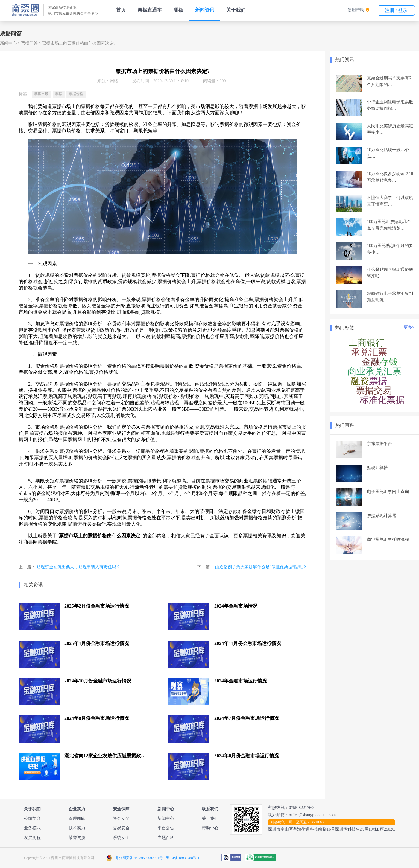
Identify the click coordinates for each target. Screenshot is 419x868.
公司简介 (32, 818)
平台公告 (166, 828)
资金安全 (121, 818)
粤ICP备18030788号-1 (183, 858)
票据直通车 (150, 10)
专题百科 (166, 838)
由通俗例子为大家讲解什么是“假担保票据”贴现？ (261, 567)
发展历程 (32, 838)
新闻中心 (8, 43)
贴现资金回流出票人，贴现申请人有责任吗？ (78, 567)
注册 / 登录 (396, 10)
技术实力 (77, 828)
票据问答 (29, 43)
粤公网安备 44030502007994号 (139, 858)
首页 (121, 10)
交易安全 (121, 828)
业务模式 (32, 828)
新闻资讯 (205, 10)
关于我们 (236, 10)
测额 (178, 10)
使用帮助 (356, 10)
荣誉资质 (77, 838)
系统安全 (121, 838)
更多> (409, 327)
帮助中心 (210, 828)
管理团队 (77, 818)
